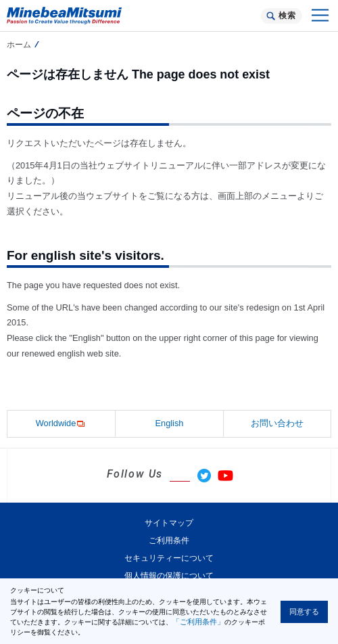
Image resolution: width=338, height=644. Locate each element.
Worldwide (62, 424)
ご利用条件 (169, 540)
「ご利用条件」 (198, 622)
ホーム (19, 45)
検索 (287, 16)
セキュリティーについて (169, 558)
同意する (304, 612)
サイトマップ (169, 523)
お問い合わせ (277, 423)
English (170, 423)
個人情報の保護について (169, 576)
